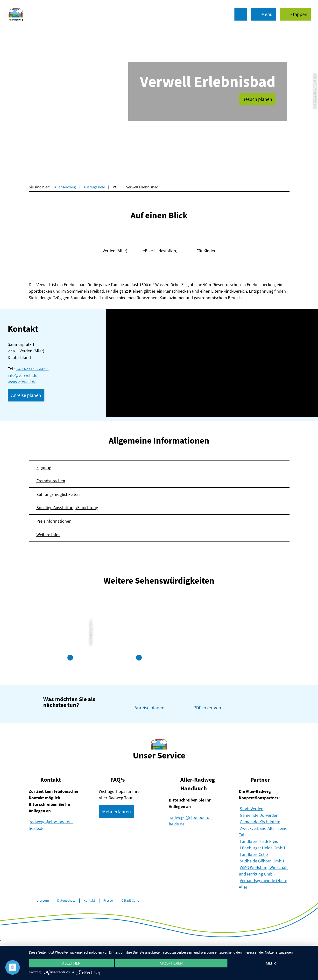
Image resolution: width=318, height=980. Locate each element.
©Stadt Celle (130, 901)
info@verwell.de (22, 375)
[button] (295, 14)
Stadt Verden (252, 809)
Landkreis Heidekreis (259, 841)
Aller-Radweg (65, 187)
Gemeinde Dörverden (259, 815)
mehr (271, 963)
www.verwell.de (22, 382)
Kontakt (89, 901)
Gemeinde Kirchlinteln (260, 822)
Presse (108, 901)
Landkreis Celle (254, 854)
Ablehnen (71, 963)
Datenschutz (66, 901)
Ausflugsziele (94, 187)
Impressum (41, 901)
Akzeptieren (171, 963)
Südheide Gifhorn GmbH (262, 861)
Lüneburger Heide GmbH (262, 848)
